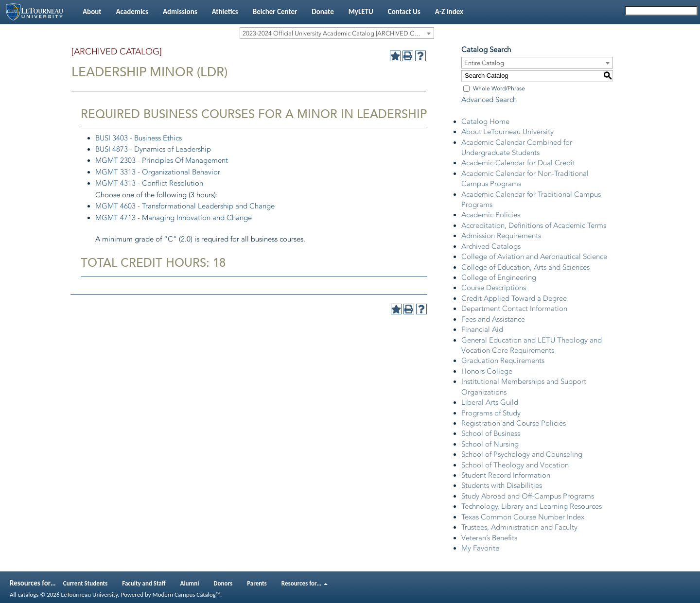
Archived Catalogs (491, 246)
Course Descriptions (494, 288)
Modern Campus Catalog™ (186, 594)
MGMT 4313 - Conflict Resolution (149, 183)
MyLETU (361, 12)
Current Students (86, 583)
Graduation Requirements (503, 361)
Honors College (487, 371)
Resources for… (305, 583)
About (92, 12)
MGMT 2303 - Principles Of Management (162, 160)
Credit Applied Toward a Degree (514, 298)
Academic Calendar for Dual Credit (518, 163)
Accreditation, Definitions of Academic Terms (534, 225)
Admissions (180, 12)
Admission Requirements (501, 236)
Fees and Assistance (493, 319)
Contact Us (404, 12)
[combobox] (337, 33)
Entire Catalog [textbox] (484, 63)
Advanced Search (489, 100)
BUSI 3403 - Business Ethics (139, 138)
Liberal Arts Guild (490, 402)
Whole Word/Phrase (499, 88)
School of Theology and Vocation (515, 465)
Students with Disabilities (502, 485)
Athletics (225, 12)
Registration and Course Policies (514, 423)
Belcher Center (275, 12)
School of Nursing (490, 444)
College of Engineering (499, 277)
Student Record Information (506, 475)
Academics (132, 12)
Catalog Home (485, 121)
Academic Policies (491, 215)
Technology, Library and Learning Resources (532, 506)
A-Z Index (449, 12)
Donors (223, 583)
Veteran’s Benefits (489, 538)
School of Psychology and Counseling (522, 454)
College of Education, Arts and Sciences (525, 267)
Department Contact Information (514, 309)
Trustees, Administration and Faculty (519, 527)
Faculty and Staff (144, 583)
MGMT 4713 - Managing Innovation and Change (174, 218)
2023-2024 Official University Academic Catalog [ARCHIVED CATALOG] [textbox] (338, 33)
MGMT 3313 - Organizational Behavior (158, 172)
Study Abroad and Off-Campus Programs (528, 496)
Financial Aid (482, 329)
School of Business (491, 433)
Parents (257, 583)
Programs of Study (491, 413)
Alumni (190, 583)
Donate (323, 12)
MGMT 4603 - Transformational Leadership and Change (185, 206)
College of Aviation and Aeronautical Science (534, 257)
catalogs (28, 594)
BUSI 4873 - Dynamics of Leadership (153, 149)
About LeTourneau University (507, 132)
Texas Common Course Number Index (523, 517)
